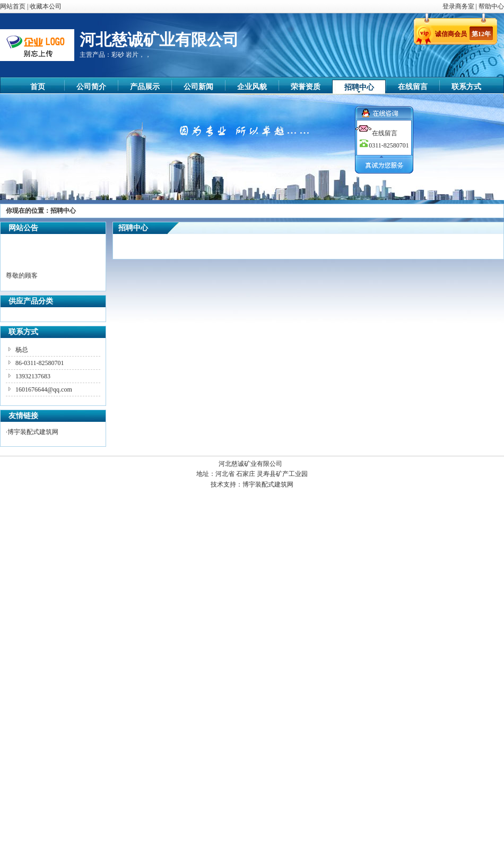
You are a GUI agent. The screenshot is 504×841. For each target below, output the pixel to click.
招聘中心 (359, 87)
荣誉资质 (306, 87)
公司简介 (91, 87)
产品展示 (145, 87)
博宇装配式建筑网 (33, 432)
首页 (38, 87)
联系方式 (466, 87)
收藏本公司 (46, 6)
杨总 (22, 350)
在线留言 (413, 87)
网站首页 (13, 6)
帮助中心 (491, 6)
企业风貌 (252, 87)
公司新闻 (198, 87)
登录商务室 (459, 6)
